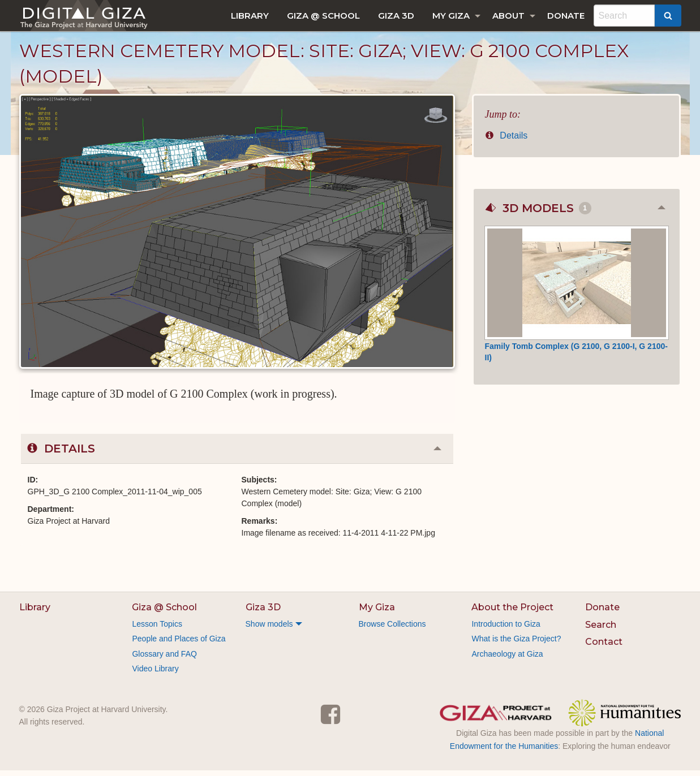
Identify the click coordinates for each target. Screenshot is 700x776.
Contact (604, 647)
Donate (566, 16)
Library (250, 16)
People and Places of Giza (179, 644)
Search (601, 630)
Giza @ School (323, 16)
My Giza (451, 16)
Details (506, 141)
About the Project (512, 613)
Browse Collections (392, 630)
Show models (269, 630)
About (508, 16)
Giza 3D (396, 16)
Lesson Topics (157, 630)
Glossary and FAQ (164, 659)
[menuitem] (250, 16)
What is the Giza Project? (516, 644)
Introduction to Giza (506, 630)
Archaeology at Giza (507, 659)
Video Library (155, 674)
